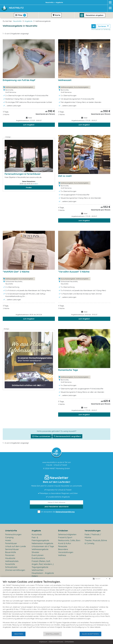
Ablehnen (19, 634)
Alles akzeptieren (90, 634)
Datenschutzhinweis (56, 642)
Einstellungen (52, 634)
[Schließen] (110, 579)
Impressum (43, 642)
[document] (56, 606)
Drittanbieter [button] (69, 642)
